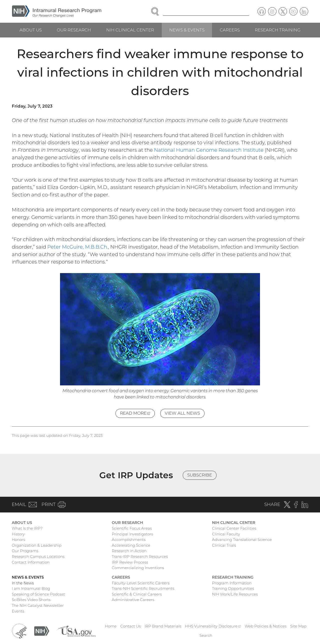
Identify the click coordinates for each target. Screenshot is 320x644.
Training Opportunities (233, 588)
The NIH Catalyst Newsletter (38, 605)
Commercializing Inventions (138, 568)
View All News (182, 413)
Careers (230, 30)
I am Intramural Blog (31, 588)
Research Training (278, 30)
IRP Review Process (130, 562)
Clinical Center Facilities (234, 528)
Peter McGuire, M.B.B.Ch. (78, 247)
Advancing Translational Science (242, 540)
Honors (18, 540)
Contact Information (31, 562)
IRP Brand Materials (163, 626)
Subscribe (200, 475)
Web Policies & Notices (266, 626)
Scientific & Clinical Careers (137, 594)
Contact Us (130, 626)
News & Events (187, 30)
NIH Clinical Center (130, 30)
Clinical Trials (224, 545)
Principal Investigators (132, 534)
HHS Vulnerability (213, 626)
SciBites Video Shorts (31, 600)
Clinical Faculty (226, 534)
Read (137, 414)
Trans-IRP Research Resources (140, 557)
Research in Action (129, 551)
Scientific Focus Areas (132, 528)
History (18, 534)
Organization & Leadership (37, 545)
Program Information (232, 583)
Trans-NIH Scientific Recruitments (143, 588)
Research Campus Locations (38, 557)
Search (206, 635)
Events (18, 611)
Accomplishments (129, 540)
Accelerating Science (131, 545)
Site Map (298, 626)
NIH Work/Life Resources (235, 594)
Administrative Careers (133, 600)
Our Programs (25, 551)
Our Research (74, 30)
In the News (23, 583)
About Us (31, 30)
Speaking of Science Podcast (38, 594)
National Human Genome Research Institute (209, 150)
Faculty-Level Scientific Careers (141, 583)
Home (111, 626)
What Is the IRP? (27, 528)
